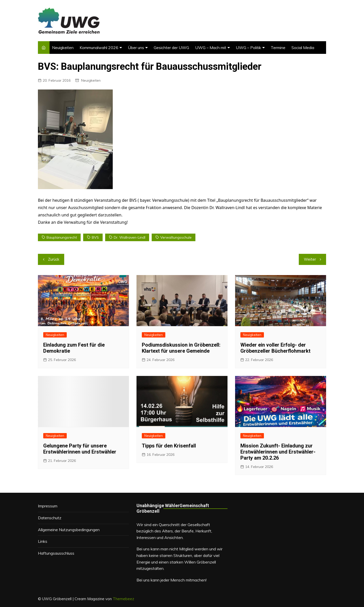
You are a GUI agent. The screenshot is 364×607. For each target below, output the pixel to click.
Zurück (54, 259)
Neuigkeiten (63, 48)
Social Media (303, 48)
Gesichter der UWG (171, 48)
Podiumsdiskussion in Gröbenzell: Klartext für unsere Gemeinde (181, 348)
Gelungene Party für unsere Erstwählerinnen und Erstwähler (80, 449)
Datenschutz (50, 518)
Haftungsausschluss (56, 553)
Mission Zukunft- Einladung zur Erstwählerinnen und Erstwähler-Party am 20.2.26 (278, 452)
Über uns (136, 48)
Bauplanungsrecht (62, 237)
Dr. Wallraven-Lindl (130, 237)
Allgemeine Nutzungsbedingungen (69, 530)
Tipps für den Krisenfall (169, 446)
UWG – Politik (248, 48)
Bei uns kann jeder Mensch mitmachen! (172, 580)
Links (43, 541)
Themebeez (123, 599)
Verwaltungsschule (176, 237)
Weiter (310, 259)
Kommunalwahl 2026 (99, 48)
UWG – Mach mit (211, 48)
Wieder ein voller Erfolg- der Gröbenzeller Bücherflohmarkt (275, 348)
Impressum (48, 506)
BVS (95, 237)
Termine (278, 48)
